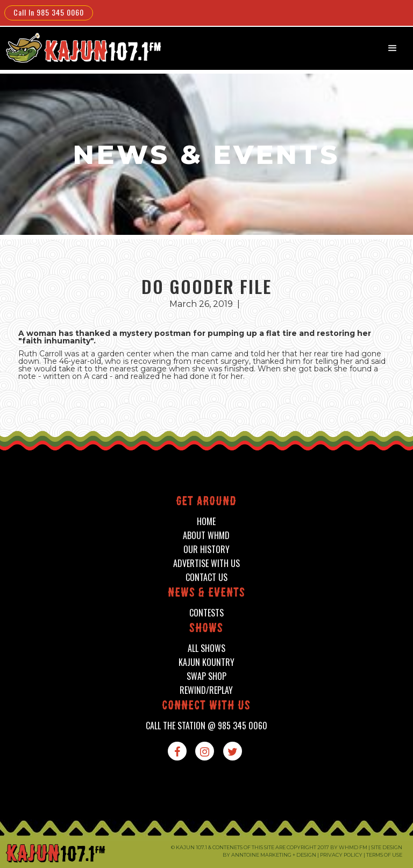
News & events (206, 594)
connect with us (206, 706)
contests (206, 613)
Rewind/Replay (206, 690)
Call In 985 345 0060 (49, 12)
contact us (206, 578)
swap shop (206, 676)
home (206, 522)
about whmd (206, 536)
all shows (206, 648)
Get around (206, 502)
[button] (393, 48)
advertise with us (206, 564)
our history (206, 550)
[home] (82, 48)
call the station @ (206, 726)
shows (206, 629)
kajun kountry (206, 662)
